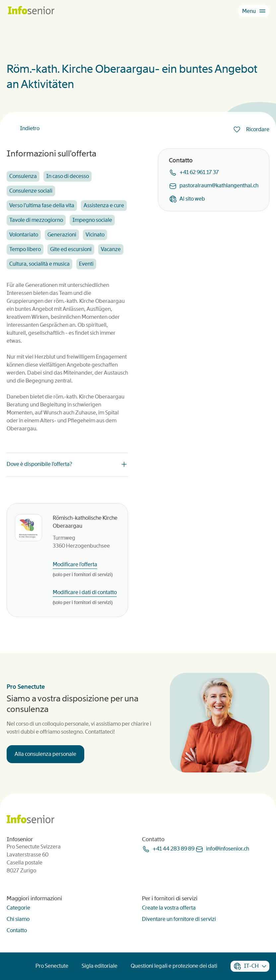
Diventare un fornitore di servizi (179, 919)
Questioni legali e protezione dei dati (174, 966)
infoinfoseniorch (228, 849)
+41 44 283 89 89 (173, 849)
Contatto (17, 930)
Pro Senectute (52, 966)
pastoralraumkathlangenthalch (219, 185)
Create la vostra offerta (169, 908)
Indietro (30, 128)
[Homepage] (31, 11)
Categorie (18, 908)
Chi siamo (18, 919)
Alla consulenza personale (45, 754)
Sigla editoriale (100, 966)
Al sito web (192, 199)
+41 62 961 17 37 (199, 172)
